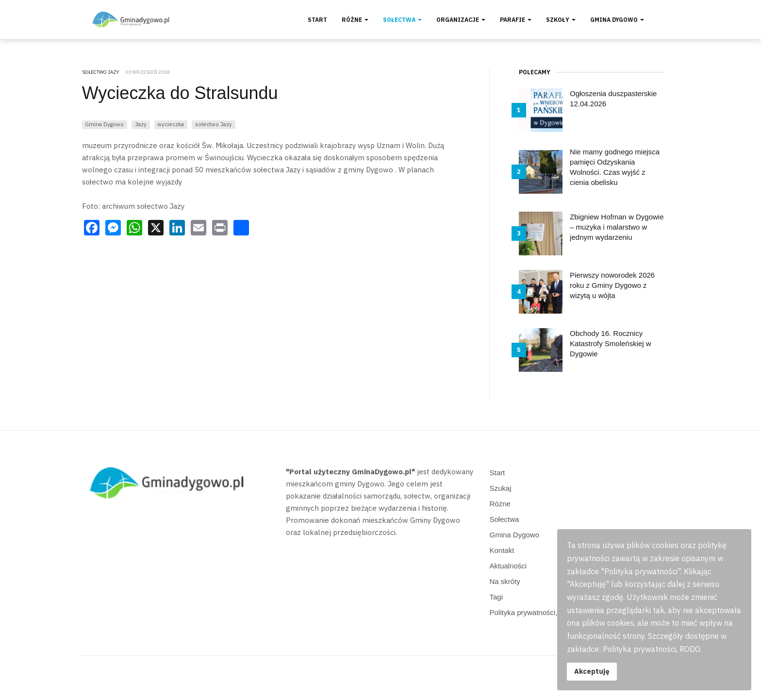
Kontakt (502, 550)
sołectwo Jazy (214, 124)
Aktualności (508, 566)
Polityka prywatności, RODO (536, 612)
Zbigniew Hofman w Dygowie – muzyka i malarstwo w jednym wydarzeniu (617, 227)
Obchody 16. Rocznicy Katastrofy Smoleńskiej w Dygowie (611, 343)
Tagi (496, 597)
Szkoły (561, 20)
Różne (355, 20)
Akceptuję (592, 671)
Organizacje (461, 20)
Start (317, 20)
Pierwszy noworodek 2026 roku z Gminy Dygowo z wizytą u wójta (612, 285)
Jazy (141, 124)
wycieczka (171, 124)
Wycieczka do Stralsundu (180, 93)
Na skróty (505, 581)
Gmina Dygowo (617, 20)
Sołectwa (402, 20)
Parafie (516, 20)
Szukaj (501, 488)
